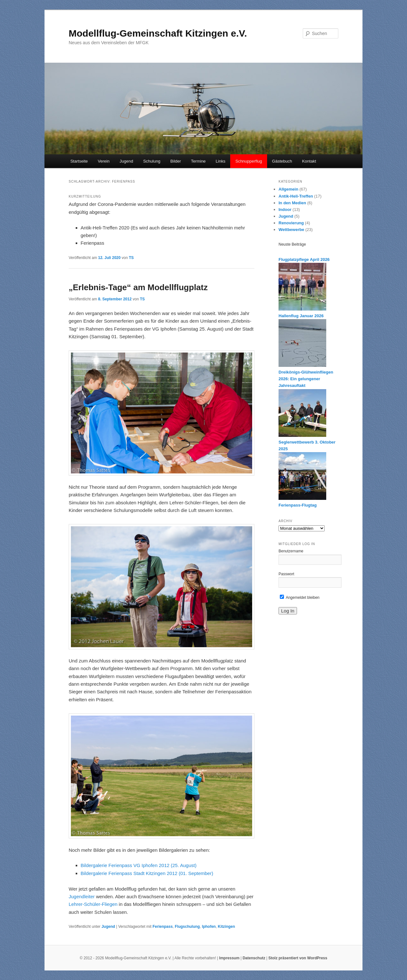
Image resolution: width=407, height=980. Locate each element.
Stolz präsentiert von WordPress (298, 958)
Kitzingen (226, 927)
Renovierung (291, 223)
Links (220, 161)
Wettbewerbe (291, 230)
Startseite (79, 161)
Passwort (286, 574)
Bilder (176, 161)
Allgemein (288, 189)
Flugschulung (187, 927)
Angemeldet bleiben (300, 598)
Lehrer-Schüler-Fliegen (93, 904)
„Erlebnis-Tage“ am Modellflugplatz (138, 287)
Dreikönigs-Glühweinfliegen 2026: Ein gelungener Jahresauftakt (306, 379)
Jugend (126, 161)
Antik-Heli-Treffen (296, 196)
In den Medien (292, 203)
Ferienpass (163, 927)
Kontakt (309, 161)
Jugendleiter (82, 896)
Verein (104, 161)
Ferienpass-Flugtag (298, 505)
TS (131, 258)
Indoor (285, 210)
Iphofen (209, 927)
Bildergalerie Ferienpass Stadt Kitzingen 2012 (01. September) (147, 873)
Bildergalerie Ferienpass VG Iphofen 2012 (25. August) (139, 865)
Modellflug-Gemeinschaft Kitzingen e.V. (158, 33)
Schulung (152, 161)
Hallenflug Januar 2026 (301, 316)
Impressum (229, 958)
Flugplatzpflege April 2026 (304, 259)
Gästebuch (282, 161)
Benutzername (291, 551)
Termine (198, 161)
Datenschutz (254, 958)
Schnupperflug (249, 161)
